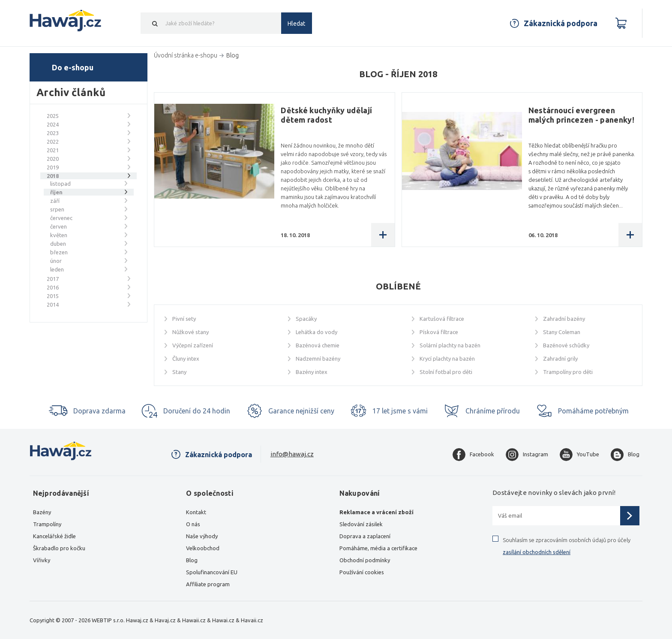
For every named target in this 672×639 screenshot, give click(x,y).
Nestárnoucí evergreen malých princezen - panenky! (581, 115)
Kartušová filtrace (442, 319)
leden (57, 269)
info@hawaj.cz (292, 454)
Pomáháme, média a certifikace (378, 548)
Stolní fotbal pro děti (446, 372)
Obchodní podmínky (365, 560)
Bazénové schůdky (566, 345)
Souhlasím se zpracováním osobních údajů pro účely (567, 546)
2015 (53, 296)
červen (58, 226)
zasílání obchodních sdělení (537, 552)
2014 (53, 304)
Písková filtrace (439, 332)
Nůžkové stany (190, 332)
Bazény (42, 512)
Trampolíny (47, 524)
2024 (53, 124)
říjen (56, 192)
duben (58, 244)
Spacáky (306, 319)
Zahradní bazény (564, 319)
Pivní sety (184, 319)
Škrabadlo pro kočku (59, 548)
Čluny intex (186, 359)
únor (56, 261)
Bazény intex (312, 372)
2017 (53, 279)
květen (59, 235)
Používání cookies (362, 572)
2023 (53, 133)
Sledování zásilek (361, 524)
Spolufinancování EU (212, 572)
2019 (53, 167)
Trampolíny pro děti (568, 372)
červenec (61, 218)
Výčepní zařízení (193, 345)
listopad (60, 184)
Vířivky (42, 560)
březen (59, 252)
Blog (192, 560)
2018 (53, 176)
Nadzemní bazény (318, 359)
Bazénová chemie (318, 345)
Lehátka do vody (316, 332)
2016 (53, 287)
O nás (193, 524)
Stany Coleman (562, 332)
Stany (179, 372)
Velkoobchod (203, 548)
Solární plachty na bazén (450, 345)
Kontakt (196, 512)
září (55, 201)
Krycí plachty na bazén (447, 359)
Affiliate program (208, 584)
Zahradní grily (560, 359)
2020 (53, 159)
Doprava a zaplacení (365, 536)
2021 (53, 150)
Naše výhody (202, 536)
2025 (53, 116)
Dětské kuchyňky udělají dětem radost (326, 115)
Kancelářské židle (54, 536)
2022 (53, 142)
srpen (57, 209)
